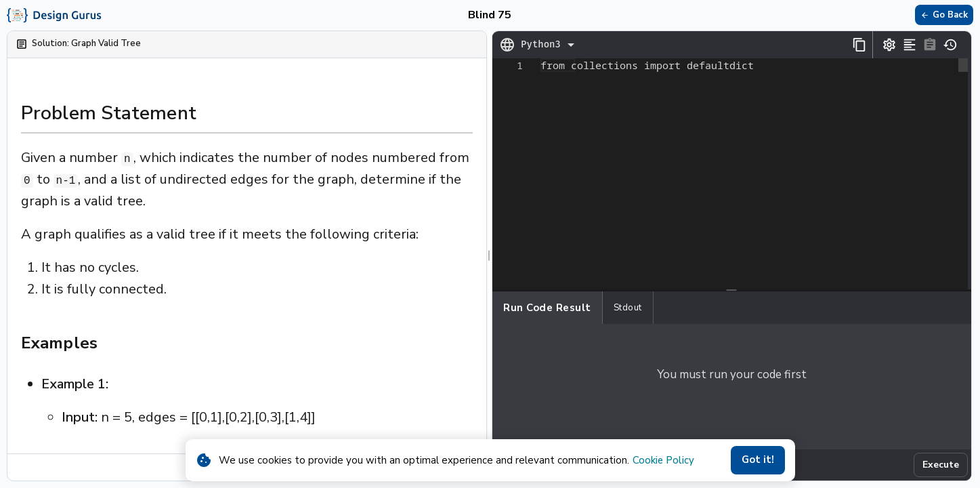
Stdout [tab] (628, 308)
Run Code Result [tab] (547, 308)
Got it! (758, 460)
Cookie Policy (663, 460)
